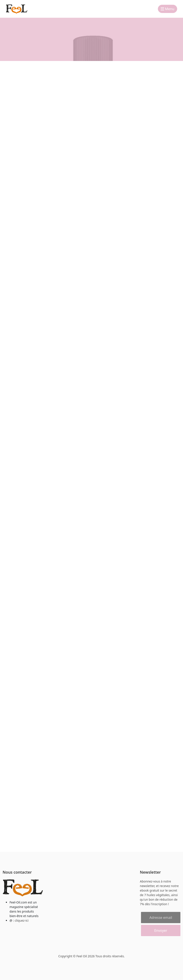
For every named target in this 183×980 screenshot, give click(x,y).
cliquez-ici (22, 920)
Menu (168, 9)
